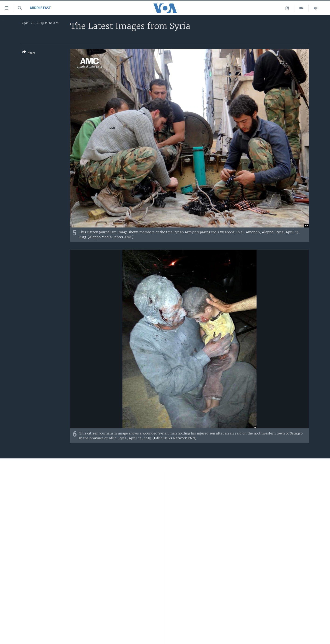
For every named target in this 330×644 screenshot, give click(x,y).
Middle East (40, 8)
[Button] (29, 53)
